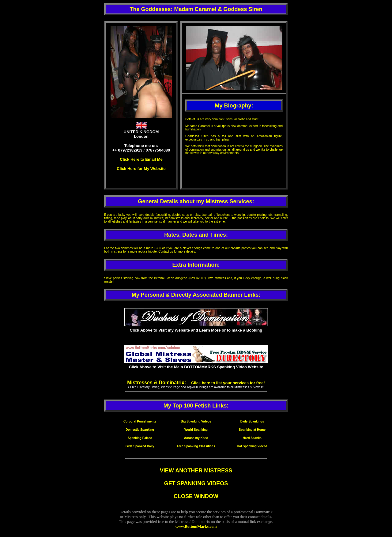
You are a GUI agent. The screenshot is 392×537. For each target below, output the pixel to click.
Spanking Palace (140, 438)
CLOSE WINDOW (196, 496)
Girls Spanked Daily (140, 446)
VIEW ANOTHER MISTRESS (196, 471)
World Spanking (196, 430)
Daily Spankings (252, 421)
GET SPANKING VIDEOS (196, 483)
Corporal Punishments (140, 421)
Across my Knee (196, 438)
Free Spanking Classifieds (196, 446)
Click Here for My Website (141, 169)
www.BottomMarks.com (196, 526)
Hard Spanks (252, 438)
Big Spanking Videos (196, 421)
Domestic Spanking (140, 430)
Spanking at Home (252, 430)
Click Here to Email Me (141, 159)
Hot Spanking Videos (252, 446)
